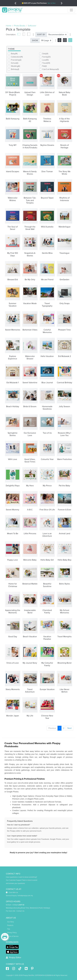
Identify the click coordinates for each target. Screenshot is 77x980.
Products (10, 925)
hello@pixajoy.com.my (25, 896)
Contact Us (20, 911)
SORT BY (41, 35)
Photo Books (20, 26)
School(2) (15, 63)
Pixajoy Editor (14, 958)
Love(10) (45, 60)
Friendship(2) (16, 60)
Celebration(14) (17, 57)
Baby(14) (14, 54)
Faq (9, 929)
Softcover (32, 26)
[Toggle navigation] (71, 10)
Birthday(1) (15, 69)
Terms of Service (13, 936)
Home (9, 26)
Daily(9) (45, 54)
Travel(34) (46, 63)
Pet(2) (44, 66)
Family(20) (46, 57)
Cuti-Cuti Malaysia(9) (51, 69)
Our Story (11, 922)
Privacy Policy (12, 933)
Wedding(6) (16, 66)
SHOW (35, 40)
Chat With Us (12, 893)
